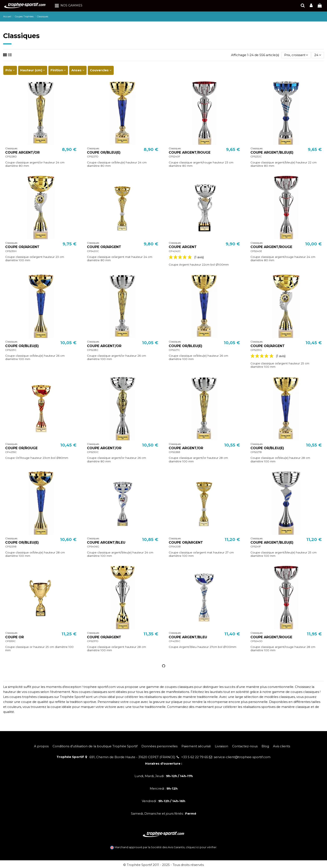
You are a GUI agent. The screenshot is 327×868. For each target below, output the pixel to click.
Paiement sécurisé (196, 746)
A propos (41, 746)
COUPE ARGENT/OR (22, 152)
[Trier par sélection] (296, 55)
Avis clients (282, 746)
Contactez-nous (245, 746)
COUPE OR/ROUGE (21, 448)
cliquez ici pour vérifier (201, 847)
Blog (265, 746)
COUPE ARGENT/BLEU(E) (272, 152)
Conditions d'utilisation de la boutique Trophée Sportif (95, 746)
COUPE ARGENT (183, 247)
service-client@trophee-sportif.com (242, 757)
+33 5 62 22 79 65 (195, 757)
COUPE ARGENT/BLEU (106, 542)
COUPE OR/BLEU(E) (104, 152)
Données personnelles (159, 746)
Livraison (221, 746)
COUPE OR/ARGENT (22, 247)
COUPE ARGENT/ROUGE (190, 152)
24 (318, 55)
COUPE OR (14, 637)
